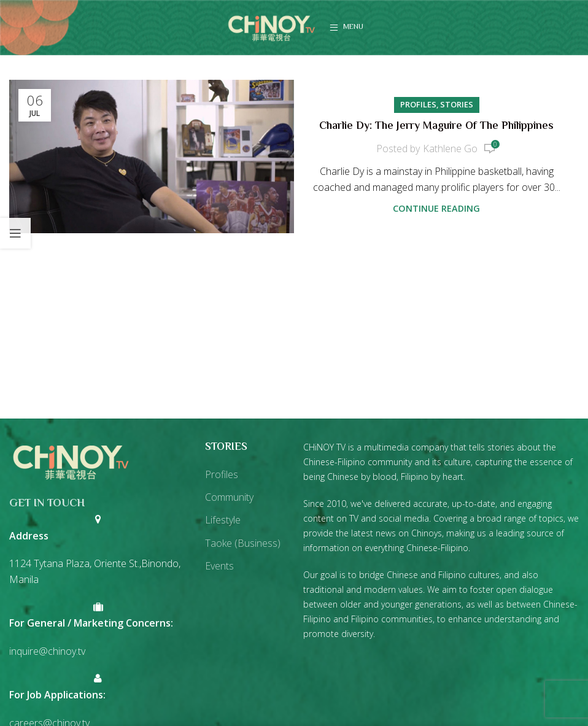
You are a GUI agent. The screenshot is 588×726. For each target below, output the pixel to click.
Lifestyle (223, 520)
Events (219, 566)
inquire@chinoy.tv (47, 651)
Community (229, 497)
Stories (457, 104)
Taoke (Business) (243, 543)
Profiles (418, 104)
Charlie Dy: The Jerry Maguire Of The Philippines (436, 126)
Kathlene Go (450, 149)
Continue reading (436, 208)
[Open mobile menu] (346, 28)
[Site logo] (271, 26)
